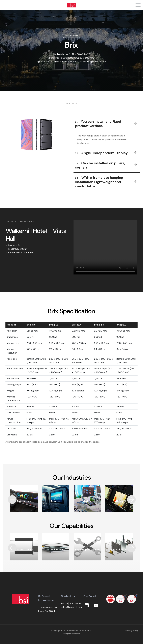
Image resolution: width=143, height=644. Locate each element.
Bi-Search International (80, 631)
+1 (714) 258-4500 (71, 604)
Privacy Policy (132, 631)
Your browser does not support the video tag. (105, 247)
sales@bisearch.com (72, 607)
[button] (131, 500)
